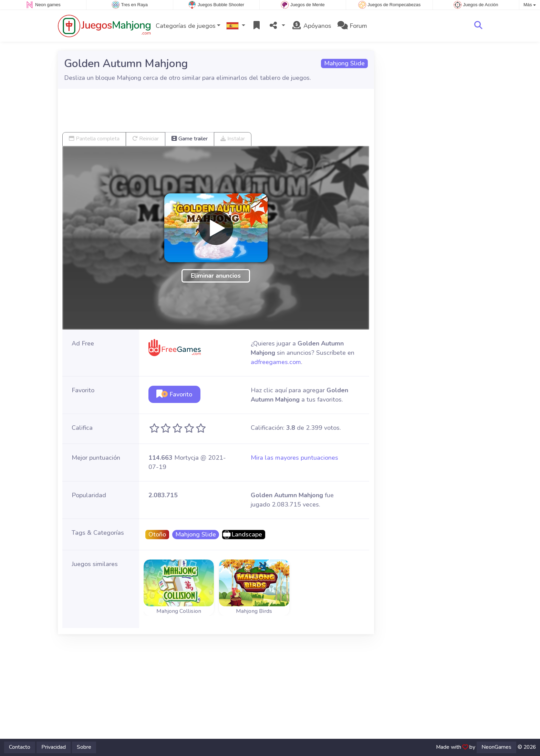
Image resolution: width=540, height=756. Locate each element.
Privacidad (54, 747)
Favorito (174, 394)
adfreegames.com (276, 362)
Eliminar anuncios (216, 276)
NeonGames (496, 747)
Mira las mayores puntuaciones (294, 458)
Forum (352, 26)
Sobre (84, 747)
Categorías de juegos (186, 26)
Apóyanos (311, 26)
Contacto (20, 747)
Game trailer (190, 139)
